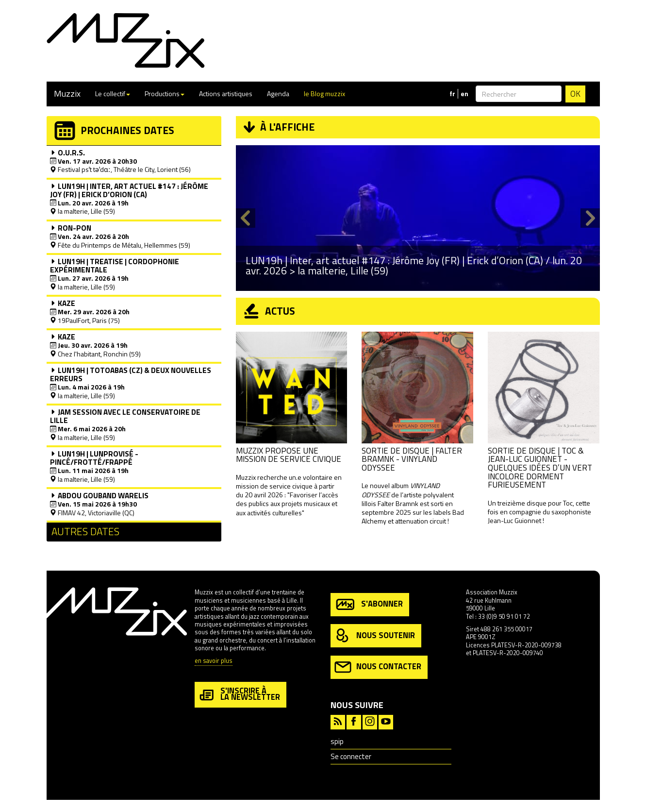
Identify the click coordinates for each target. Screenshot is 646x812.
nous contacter (378, 667)
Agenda (278, 93)
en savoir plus (214, 661)
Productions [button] (165, 93)
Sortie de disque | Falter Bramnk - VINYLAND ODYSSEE (412, 459)
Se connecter (351, 756)
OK (575, 94)
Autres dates (85, 531)
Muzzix (67, 93)
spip (337, 741)
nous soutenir (375, 636)
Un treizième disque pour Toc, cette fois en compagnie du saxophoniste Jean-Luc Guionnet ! (539, 512)
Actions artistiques (226, 93)
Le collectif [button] (113, 93)
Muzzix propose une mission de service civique (289, 455)
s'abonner (369, 604)
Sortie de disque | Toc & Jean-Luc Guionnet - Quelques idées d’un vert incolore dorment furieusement (540, 468)
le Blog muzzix (324, 93)
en (464, 94)
